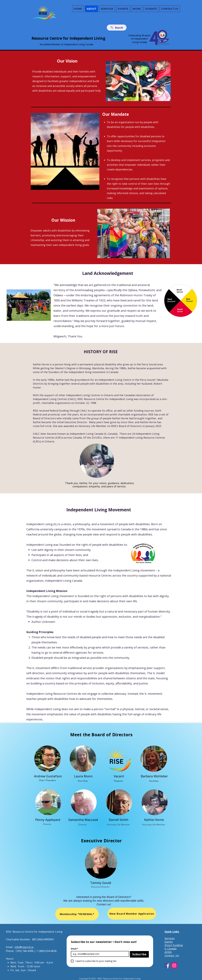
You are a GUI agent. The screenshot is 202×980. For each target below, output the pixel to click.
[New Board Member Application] (132, 914)
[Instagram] (174, 966)
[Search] (117, 28)
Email (75, 949)
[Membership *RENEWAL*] (77, 914)
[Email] (99, 954)
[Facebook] (167, 966)
